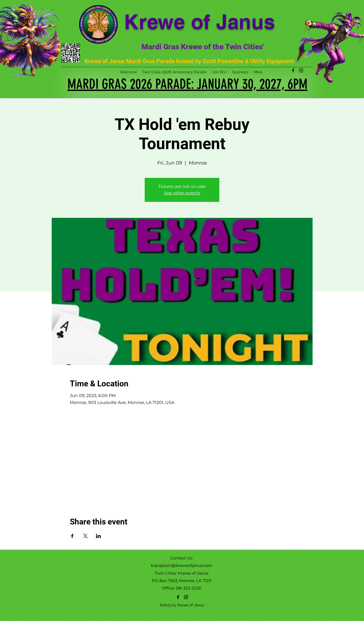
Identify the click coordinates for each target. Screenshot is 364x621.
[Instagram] (186, 597)
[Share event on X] (85, 536)
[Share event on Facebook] (72, 536)
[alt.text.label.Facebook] (178, 597)
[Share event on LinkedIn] (98, 536)
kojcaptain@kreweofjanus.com (182, 565)
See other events (182, 193)
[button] (308, 45)
